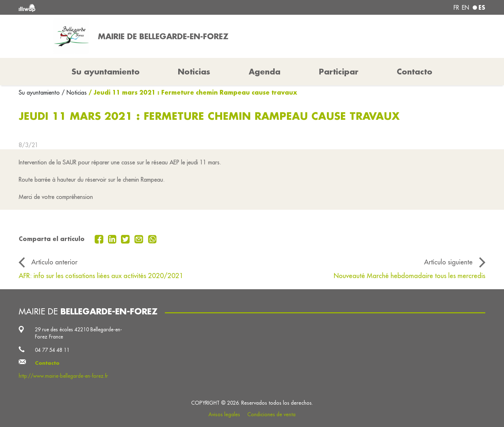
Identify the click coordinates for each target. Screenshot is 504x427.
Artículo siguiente (448, 262)
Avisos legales (224, 414)
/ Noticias (74, 92)
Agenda (265, 72)
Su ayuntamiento (40, 92)
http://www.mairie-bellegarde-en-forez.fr (63, 376)
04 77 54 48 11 (52, 350)
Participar (339, 72)
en (465, 8)
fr (456, 8)
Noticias (194, 72)
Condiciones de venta (271, 414)
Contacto (415, 72)
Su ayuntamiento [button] (106, 72)
